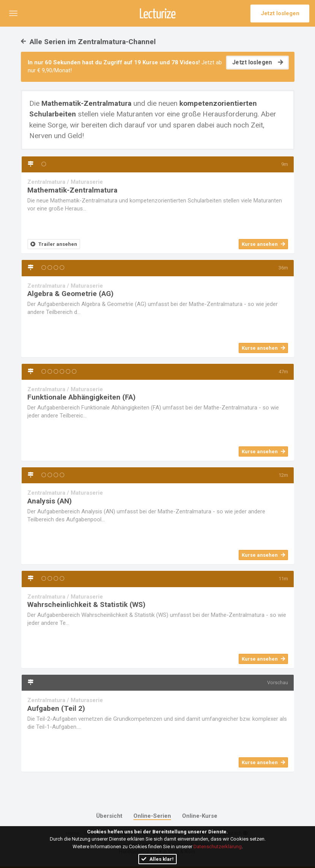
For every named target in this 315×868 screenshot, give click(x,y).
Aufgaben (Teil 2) (56, 708)
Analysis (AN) (50, 501)
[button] (13, 13)
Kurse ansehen (263, 244)
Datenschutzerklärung (218, 846)
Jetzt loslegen (280, 13)
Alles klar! (157, 859)
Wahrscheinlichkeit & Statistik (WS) (86, 604)
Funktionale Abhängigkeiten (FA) (82, 397)
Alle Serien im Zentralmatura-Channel (88, 42)
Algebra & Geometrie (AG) (70, 294)
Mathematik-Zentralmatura (72, 190)
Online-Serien (152, 816)
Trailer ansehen (54, 244)
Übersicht (109, 816)
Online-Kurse (200, 816)
